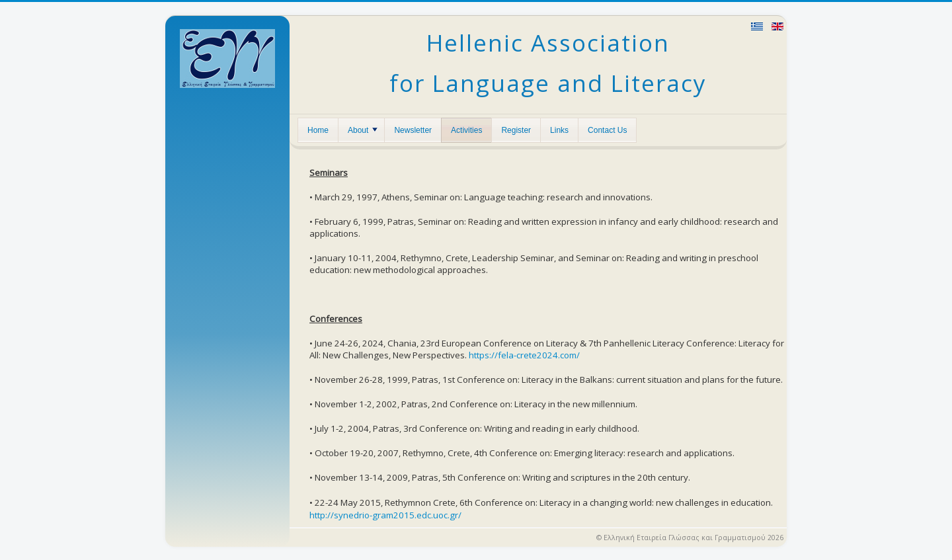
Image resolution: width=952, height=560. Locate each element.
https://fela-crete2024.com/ (524, 355)
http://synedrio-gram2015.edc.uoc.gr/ (385, 515)
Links (559, 130)
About (363, 130)
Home (318, 130)
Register (516, 130)
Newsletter (413, 130)
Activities (466, 130)
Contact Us (607, 130)
